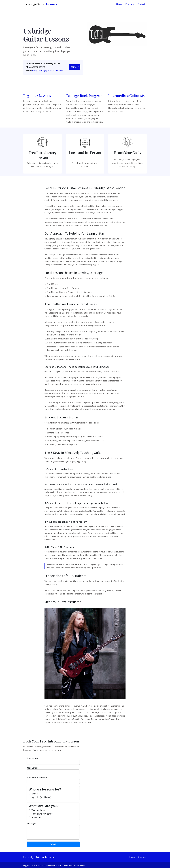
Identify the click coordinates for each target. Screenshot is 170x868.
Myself (33, 794)
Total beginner (37, 810)
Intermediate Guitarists (126, 96)
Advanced (35, 817)
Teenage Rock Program (84, 96)
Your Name (53, 761)
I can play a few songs (41, 814)
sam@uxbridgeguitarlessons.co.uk (48, 70)
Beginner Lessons (37, 96)
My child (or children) (40, 797)
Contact (75, 67)
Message (53, 831)
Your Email (53, 771)
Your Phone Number (53, 780)
